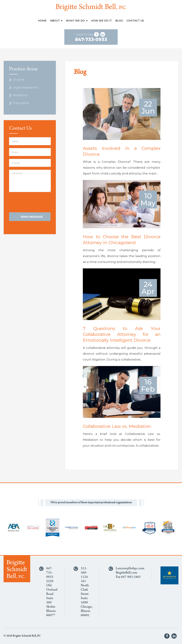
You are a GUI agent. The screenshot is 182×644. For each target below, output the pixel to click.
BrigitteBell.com (126, 573)
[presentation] (36, 203)
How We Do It (101, 21)
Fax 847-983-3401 (128, 577)
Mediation (20, 95)
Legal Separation (25, 87)
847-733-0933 (91, 39)
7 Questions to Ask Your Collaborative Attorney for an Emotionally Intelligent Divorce (122, 334)
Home (42, 21)
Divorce (18, 80)
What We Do (77, 21)
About (56, 21)
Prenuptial (21, 103)
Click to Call (91, 38)
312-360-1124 (84, 573)
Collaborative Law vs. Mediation (117, 426)
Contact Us (135, 21)
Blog (119, 21)
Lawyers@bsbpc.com (130, 569)
